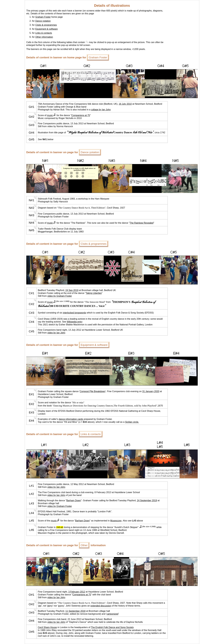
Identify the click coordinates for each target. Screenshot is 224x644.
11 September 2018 (75, 611)
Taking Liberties (94, 293)
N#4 (31, 223)
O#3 (31, 612)
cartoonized (112, 614)
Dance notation (43, 21)
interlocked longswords (74, 313)
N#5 (31, 230)
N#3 (31, 215)
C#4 (31, 322)
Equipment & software (46, 29)
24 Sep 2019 (72, 290)
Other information (44, 37)
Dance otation (90, 152)
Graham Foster (43, 17)
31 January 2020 (151, 391)
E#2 (31, 404)
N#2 (31, 208)
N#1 (31, 200)
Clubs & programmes (46, 25)
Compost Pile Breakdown (93, 391)
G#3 (31, 125)
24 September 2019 (147, 500)
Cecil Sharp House (47, 627)
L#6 (31, 530)
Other (84, 545)
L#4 (31, 513)
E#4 (31, 421)
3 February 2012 (77, 592)
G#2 (31, 117)
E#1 (31, 394)
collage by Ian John (101, 110)
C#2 (31, 304)
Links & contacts (44, 33)
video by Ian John (56, 333)
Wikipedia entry (75, 322)
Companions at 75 (81, 115)
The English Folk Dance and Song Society (112, 627)
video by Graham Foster (60, 296)
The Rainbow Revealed (141, 223)
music (51, 115)
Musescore (116, 521)
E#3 (31, 412)
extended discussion (101, 606)
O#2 (31, 604)
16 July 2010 (125, 104)
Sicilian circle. (132, 422)
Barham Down (74, 500)
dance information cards (71, 419)
